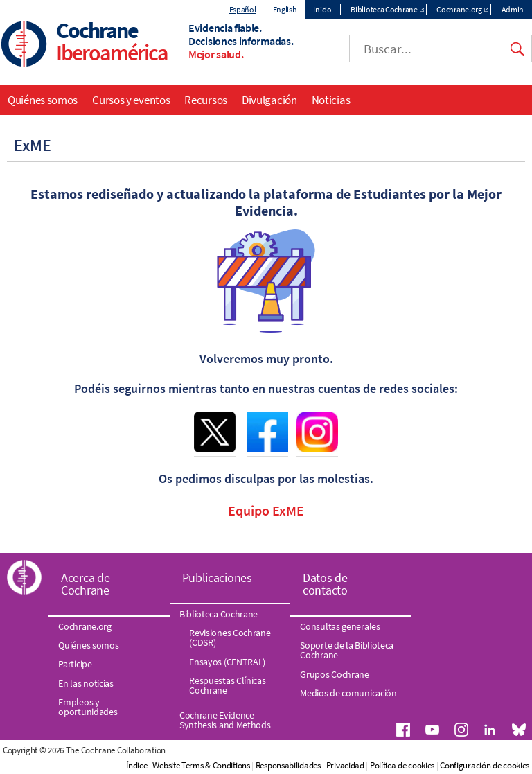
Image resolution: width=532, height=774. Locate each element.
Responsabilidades (288, 765)
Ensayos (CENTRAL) (227, 662)
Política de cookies (402, 765)
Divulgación (269, 100)
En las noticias (86, 683)
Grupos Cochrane (335, 674)
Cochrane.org (459, 9)
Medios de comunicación (348, 693)
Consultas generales (340, 626)
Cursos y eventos (131, 100)
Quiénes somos (43, 100)
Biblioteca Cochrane (384, 9)
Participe (75, 664)
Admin (513, 9)
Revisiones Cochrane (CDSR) (230, 637)
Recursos (206, 100)
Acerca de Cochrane (85, 584)
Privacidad (345, 765)
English (285, 9)
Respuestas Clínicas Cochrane (227, 685)
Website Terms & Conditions (201, 765)
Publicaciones (217, 578)
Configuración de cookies (485, 765)
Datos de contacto (325, 584)
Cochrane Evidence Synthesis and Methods (225, 720)
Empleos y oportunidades (88, 707)
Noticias (331, 100)
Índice (136, 765)
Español (243, 9)
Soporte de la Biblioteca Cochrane (347, 650)
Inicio (322, 9)
